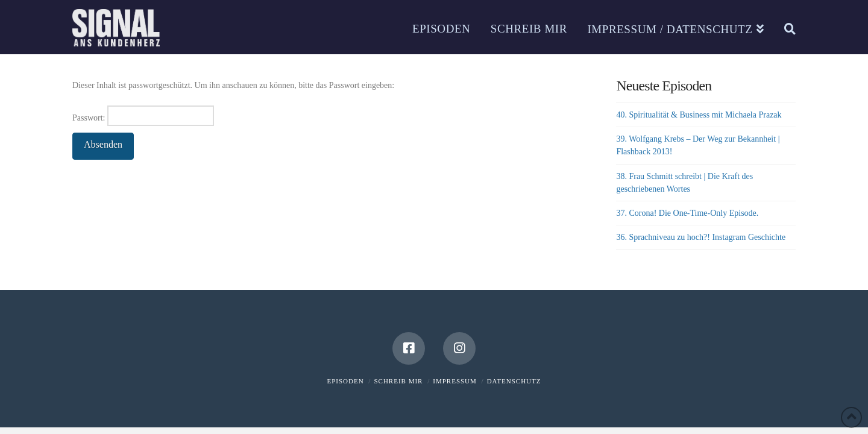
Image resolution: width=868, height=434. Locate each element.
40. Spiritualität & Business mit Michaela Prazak (699, 115)
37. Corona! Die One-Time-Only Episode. (687, 213)
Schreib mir (398, 381)
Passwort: (143, 116)
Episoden (346, 381)
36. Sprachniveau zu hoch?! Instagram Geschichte (701, 237)
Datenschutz (514, 381)
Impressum (455, 381)
